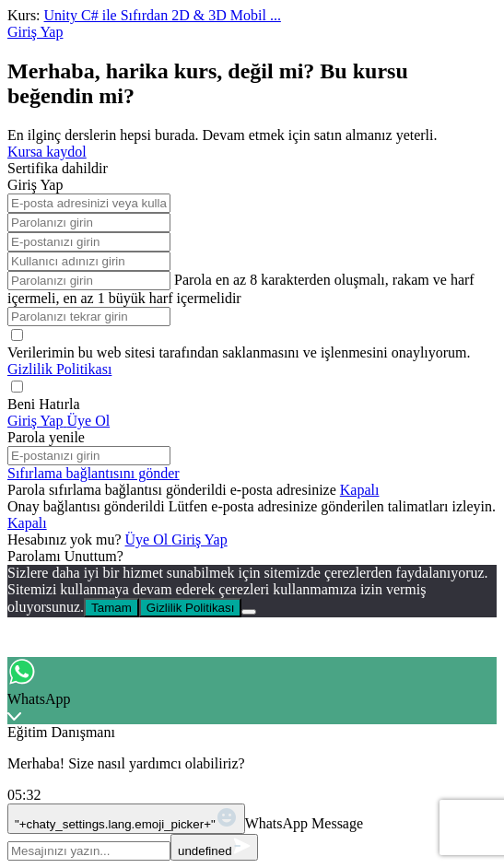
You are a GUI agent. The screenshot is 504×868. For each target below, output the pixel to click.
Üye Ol (149, 540)
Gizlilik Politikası (59, 369)
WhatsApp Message (304, 823)
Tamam (111, 608)
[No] (249, 612)
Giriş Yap (199, 540)
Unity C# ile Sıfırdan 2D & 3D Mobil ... (163, 15)
